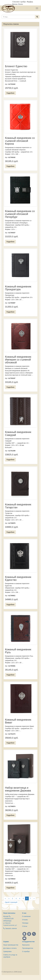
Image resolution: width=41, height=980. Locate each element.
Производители (28, 948)
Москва (6, 916)
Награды (25, 923)
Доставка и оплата (10, 948)
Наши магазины (9, 913)
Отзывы (25, 920)
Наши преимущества (11, 945)
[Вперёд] (34, 898)
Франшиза (26, 945)
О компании (26, 916)
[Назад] (5, 898)
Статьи (25, 926)
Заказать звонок (10, 928)
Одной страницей (11, 902)
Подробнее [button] (10, 93)
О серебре (26, 951)
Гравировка (7, 951)
